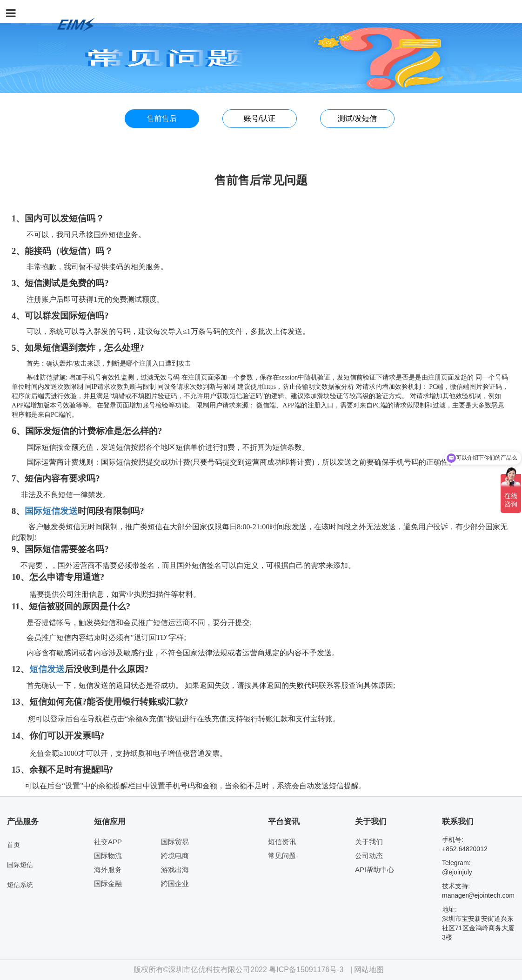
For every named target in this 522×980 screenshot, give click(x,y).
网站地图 (369, 970)
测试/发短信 (357, 118)
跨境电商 (175, 856)
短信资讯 (282, 842)
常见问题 (282, 856)
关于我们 (369, 842)
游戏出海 (175, 870)
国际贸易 (175, 842)
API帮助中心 (375, 870)
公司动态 (369, 856)
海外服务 (108, 870)
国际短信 (42, 511)
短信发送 (47, 669)
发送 (69, 511)
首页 (13, 845)
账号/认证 (260, 118)
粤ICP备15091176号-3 (306, 970)
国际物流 (108, 856)
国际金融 (108, 883)
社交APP (108, 842)
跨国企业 (175, 883)
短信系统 (20, 885)
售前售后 (162, 118)
